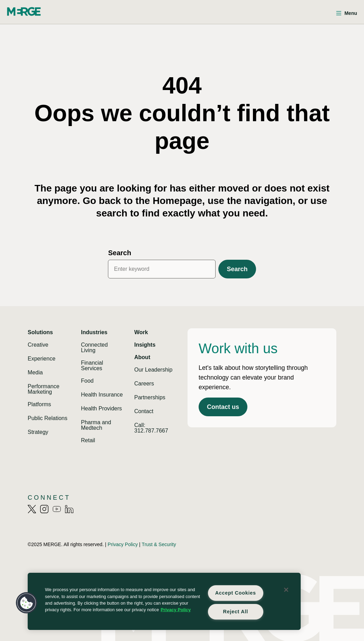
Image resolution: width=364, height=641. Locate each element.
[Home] (24, 11)
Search (120, 253)
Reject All (236, 612)
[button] (27, 603)
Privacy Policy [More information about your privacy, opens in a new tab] (176, 610)
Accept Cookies (236, 593)
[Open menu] (347, 13)
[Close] (286, 590)
